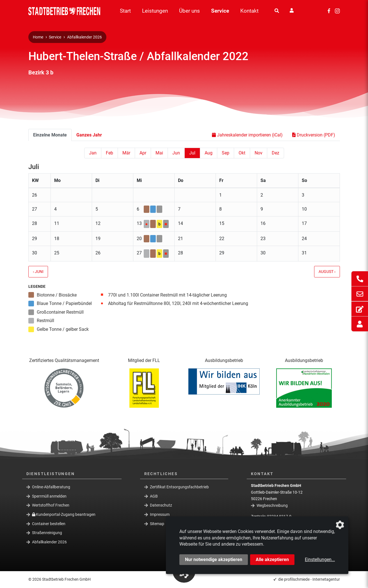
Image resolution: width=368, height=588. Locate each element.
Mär (126, 153)
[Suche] (277, 11)
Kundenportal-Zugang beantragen (64, 514)
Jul (192, 153)
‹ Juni (38, 272)
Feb (109, 153)
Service (220, 11)
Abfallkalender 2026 (84, 37)
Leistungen (155, 11)
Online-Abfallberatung (51, 487)
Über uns (189, 11)
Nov (259, 153)
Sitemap (157, 523)
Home (38, 37)
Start (125, 11)
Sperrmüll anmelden (49, 496)
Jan (93, 153)
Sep (226, 153)
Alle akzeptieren (272, 559)
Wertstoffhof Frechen (51, 505)
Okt (242, 153)
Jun (176, 153)
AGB (154, 496)
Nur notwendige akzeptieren (214, 559)
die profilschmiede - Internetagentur (309, 579)
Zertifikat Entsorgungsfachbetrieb (179, 487)
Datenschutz (161, 505)
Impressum (160, 514)
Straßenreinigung (47, 533)
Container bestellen (49, 523)
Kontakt (249, 11)
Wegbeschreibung (272, 505)
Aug (209, 153)
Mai (159, 153)
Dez (276, 153)
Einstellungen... (320, 559)
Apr (143, 153)
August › (327, 272)
